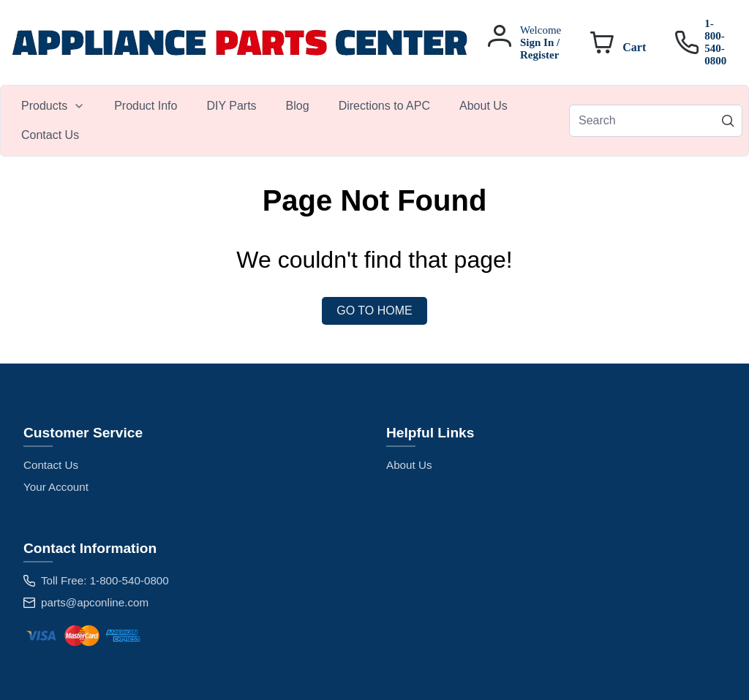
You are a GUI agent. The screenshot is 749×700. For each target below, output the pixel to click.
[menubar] (288, 121)
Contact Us (51, 465)
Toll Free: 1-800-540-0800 (105, 580)
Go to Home (374, 311)
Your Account (56, 487)
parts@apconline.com (95, 602)
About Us (409, 465)
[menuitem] (53, 106)
